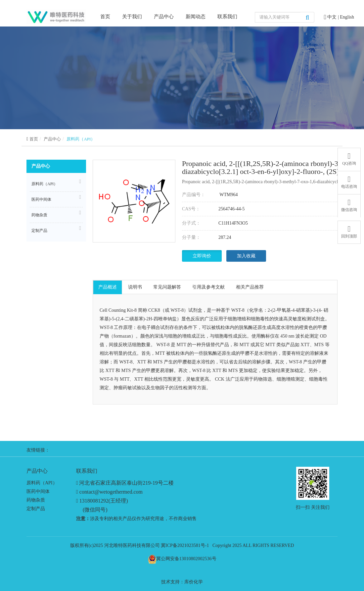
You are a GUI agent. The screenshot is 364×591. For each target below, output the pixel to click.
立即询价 (202, 256)
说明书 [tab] (135, 287)
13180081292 (94, 501)
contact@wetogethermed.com (111, 492)
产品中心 (164, 17)
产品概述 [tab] (108, 287)
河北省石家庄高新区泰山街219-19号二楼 (126, 483)
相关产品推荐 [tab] (250, 287)
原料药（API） (81, 139)
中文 (333, 17)
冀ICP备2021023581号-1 (185, 545)
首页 (105, 16)
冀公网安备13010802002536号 (186, 559)
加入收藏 (246, 256)
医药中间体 (56, 198)
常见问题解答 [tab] (167, 287)
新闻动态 (196, 17)
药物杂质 (56, 214)
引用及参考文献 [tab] (208, 287)
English (347, 17)
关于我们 (132, 17)
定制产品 (56, 230)
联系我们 (227, 17)
